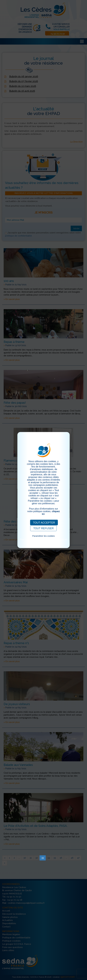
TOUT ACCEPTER (44, 523)
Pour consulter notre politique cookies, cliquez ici (43, 539)
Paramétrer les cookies (43, 536)
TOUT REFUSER (43, 528)
